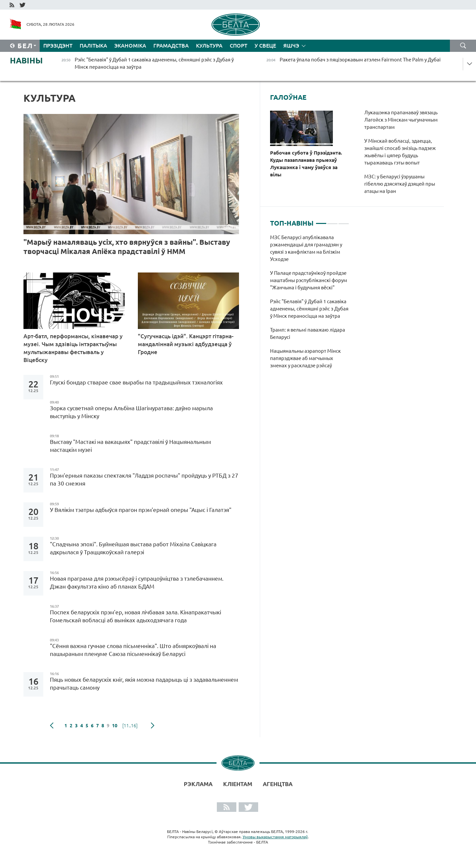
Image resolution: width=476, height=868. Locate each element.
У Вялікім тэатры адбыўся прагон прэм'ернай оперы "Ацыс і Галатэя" (141, 510)
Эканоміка (130, 46)
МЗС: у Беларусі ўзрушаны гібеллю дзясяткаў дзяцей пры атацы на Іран (400, 184)
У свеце (265, 46)
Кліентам (238, 784)
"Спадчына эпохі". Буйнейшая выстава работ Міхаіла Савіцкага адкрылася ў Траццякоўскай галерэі (133, 548)
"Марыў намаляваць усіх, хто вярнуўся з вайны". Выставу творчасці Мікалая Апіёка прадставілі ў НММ (127, 247)
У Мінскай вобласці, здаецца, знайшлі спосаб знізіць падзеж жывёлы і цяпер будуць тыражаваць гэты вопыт (400, 152)
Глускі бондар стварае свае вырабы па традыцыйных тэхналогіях (136, 382)
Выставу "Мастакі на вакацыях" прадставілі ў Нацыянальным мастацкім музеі (130, 446)
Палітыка (93, 46)
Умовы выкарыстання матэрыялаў (275, 837)
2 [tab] (332, 221)
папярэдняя (52, 726)
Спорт (238, 46)
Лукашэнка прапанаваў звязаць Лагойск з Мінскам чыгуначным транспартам (401, 120)
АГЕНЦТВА (278, 784)
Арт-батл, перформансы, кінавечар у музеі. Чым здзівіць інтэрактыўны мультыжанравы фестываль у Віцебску (73, 348)
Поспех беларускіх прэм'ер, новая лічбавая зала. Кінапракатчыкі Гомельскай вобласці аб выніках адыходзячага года (136, 616)
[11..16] (130, 726)
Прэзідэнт (58, 46)
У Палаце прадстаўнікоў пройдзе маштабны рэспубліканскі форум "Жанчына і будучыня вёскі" (309, 280)
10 (115, 726)
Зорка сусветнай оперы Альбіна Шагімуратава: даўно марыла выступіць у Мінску (131, 412)
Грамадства (171, 46)
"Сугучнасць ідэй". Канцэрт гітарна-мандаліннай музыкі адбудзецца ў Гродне (186, 344)
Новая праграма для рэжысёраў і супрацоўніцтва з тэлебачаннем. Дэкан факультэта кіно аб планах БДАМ (137, 582)
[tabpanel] (310, 305)
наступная (153, 726)
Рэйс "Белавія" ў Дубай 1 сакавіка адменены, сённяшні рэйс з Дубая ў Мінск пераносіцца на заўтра (309, 309)
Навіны (26, 61)
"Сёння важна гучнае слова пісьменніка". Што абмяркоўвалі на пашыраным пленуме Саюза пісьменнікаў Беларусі (133, 650)
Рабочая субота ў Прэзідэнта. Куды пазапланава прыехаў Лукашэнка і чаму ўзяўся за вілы (306, 164)
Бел (25, 46)
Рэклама (198, 784)
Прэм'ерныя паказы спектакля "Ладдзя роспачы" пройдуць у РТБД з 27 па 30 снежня (144, 479)
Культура (209, 46)
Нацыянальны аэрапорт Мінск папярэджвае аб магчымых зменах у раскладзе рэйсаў (305, 358)
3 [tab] (344, 221)
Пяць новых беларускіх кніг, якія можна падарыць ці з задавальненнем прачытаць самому (144, 684)
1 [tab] (321, 221)
